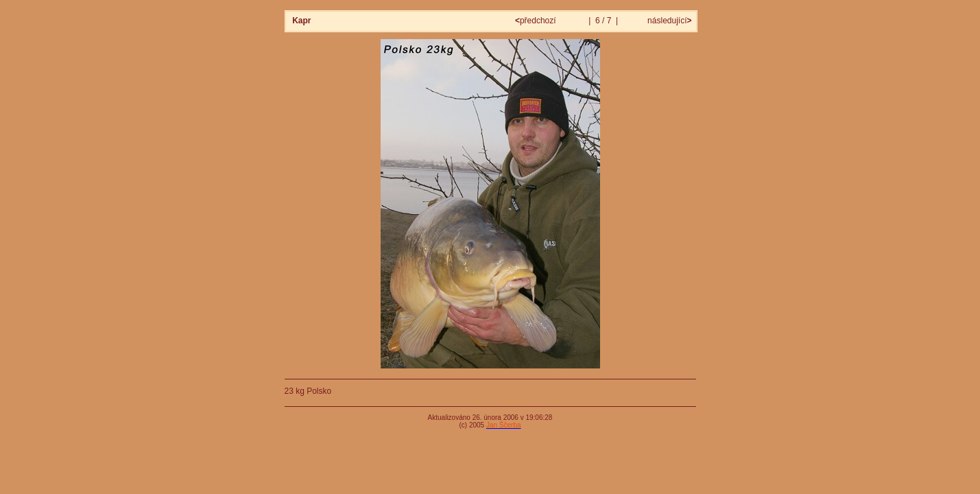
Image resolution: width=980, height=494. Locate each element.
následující (669, 21)
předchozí (537, 21)
